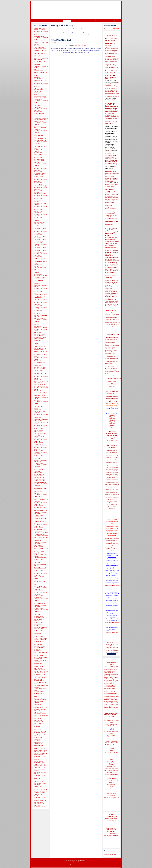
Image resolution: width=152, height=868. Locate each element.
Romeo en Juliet (111, 757)
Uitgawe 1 (112, 415)
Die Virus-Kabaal (112, 21)
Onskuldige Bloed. (111, 247)
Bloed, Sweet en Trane (111, 306)
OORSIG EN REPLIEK (112, 409)
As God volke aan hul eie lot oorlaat (111, 721)
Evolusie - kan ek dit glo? (111, 753)
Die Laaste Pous (111, 785)
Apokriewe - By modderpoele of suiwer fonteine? (111, 763)
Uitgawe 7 (112, 425)
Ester (111, 759)
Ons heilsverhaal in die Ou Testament (111, 748)
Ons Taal (75, 21)
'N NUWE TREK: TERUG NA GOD (112, 549)
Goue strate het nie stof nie (111, 780)
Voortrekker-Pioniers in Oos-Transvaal (111, 798)
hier (117, 72)
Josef (111, 787)
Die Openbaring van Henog (111, 770)
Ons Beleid (44, 21)
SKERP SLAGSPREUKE (112, 819)
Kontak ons (73, 865)
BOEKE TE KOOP (112, 643)
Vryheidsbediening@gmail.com (113, 378)
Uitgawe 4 (112, 420)
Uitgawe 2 (112, 417)
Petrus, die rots (111, 755)
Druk (52, 42)
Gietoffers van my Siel (112, 632)
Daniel (111, 751)
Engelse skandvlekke (111, 795)
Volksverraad (108, 728)
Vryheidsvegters (109, 225)
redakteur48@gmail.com (112, 403)
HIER (116, 122)
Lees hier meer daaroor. (111, 209)
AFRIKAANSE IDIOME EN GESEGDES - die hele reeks (111, 835)
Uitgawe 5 (112, 422)
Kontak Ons (102, 21)
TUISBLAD (36, 21)
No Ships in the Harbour (111, 745)
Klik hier (106, 692)
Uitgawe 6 (112, 423)
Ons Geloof (67, 21)
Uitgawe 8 (112, 427)
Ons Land (52, 21)
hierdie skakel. (113, 69)
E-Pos (55, 42)
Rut (111, 789)
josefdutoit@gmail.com (112, 544)
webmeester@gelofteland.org (113, 323)
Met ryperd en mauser (111, 778)
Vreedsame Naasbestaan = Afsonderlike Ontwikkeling (111, 742)
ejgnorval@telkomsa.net (112, 47)
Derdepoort (111, 782)
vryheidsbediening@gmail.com (113, 585)
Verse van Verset (111, 739)
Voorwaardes (79, 865)
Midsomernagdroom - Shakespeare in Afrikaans (111, 767)
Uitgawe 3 (112, 418)
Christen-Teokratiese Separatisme (111, 736)
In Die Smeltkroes (110, 272)
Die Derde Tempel (111, 772)
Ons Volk (59, 21)
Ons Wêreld (93, 21)
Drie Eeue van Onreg (111, 791)
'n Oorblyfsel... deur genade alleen (111, 732)
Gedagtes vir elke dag (80, 29)
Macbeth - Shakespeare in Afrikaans (111, 775)
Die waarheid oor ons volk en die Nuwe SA (111, 725)
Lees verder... (111, 654)
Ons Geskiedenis (84, 21)
